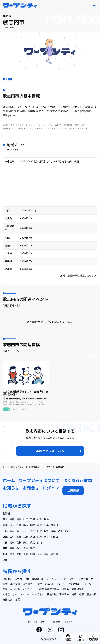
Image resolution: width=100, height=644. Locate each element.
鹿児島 (54, 554)
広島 (33, 542)
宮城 (33, 519)
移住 (27, 579)
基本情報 (8, 79)
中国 (5, 542)
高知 (33, 548)
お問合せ (31, 488)
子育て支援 (74, 584)
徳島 (12, 548)
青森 (12, 519)
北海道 (48, 467)
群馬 (33, 525)
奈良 (46, 537)
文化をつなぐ (10, 594)
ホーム (9, 480)
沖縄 (5, 560)
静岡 (60, 531)
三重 (12, 537)
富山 (19, 531)
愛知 (67, 531)
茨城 (19, 525)
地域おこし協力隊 (12, 579)
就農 (74, 594)
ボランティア (54, 579)
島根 (19, 542)
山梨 (39, 531)
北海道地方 (34, 467)
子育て (39, 584)
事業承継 (64, 594)
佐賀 (19, 554)
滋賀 (19, 537)
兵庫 (39, 537)
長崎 (26, 554)
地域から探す (17, 467)
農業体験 (92, 594)
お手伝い (50, 584)
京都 (26, 537)
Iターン (61, 584)
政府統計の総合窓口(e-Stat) (82, 275)
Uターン (87, 584)
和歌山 (54, 537)
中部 (5, 531)
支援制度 (8, 599)
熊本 (33, 554)
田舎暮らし (38, 579)
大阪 (33, 537)
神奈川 (54, 525)
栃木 (26, 525)
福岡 (12, 554)
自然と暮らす (86, 579)
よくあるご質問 (78, 480)
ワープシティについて (39, 480)
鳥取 (12, 542)
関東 (5, 525)
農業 (5, 584)
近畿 (5, 537)
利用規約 (56, 622)
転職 (82, 594)
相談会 (65, 589)
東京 (39, 525)
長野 (46, 531)
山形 (39, 519)
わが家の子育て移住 (48, 589)
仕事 (5, 589)
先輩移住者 (78, 589)
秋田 (26, 519)
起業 (17, 599)
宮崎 (46, 554)
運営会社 (69, 622)
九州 (5, 554)
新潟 (12, 531)
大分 (39, 554)
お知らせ (11, 488)
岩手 (19, 519)
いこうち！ (70, 579)
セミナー (25, 594)
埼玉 (12, 525)
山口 (39, 542)
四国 (5, 548)
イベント (15, 589)
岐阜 (53, 531)
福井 (33, 531)
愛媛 (26, 548)
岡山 (26, 542)
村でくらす (38, 594)
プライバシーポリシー (38, 622)
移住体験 (52, 594)
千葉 (46, 525)
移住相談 (15, 584)
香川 (19, 548)
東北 (5, 519)
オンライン (29, 589)
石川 (26, 531)
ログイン (51, 488)
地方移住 (27, 584)
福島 (46, 519)
